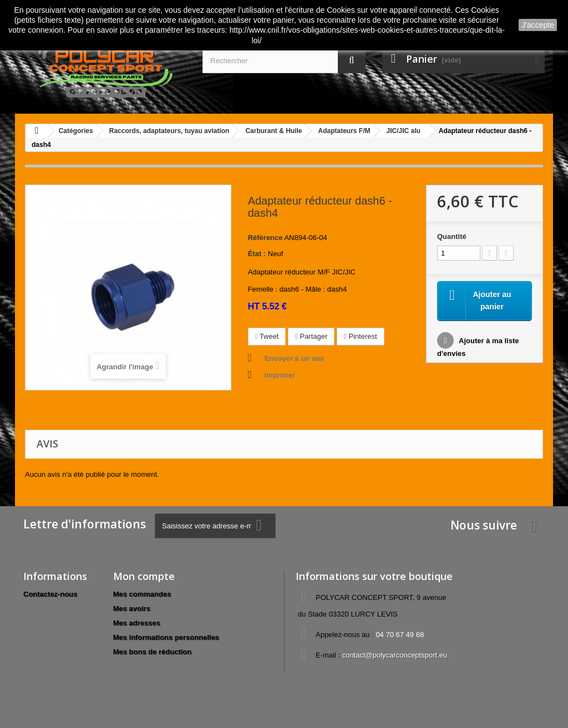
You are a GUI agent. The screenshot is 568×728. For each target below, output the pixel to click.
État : (257, 254)
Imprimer (280, 375)
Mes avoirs (132, 609)
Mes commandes (142, 594)
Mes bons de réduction (153, 652)
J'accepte (538, 25)
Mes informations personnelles (166, 637)
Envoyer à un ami (295, 358)
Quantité (452, 236)
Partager (311, 336)
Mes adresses (137, 623)
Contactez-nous (50, 594)
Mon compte (144, 576)
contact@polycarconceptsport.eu (395, 655)
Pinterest (361, 336)
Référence (265, 238)
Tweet (267, 336)
